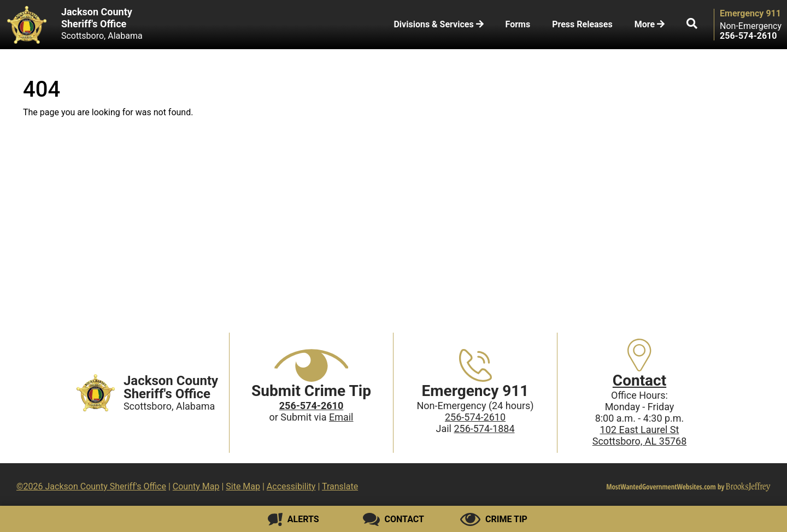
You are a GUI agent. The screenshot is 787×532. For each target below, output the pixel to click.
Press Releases (582, 24)
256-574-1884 (484, 428)
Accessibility (291, 486)
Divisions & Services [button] (438, 24)
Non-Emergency (751, 26)
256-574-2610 (475, 417)
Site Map (243, 486)
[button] (692, 25)
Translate (340, 486)
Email (341, 417)
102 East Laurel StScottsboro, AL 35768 (640, 435)
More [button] (650, 24)
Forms (518, 24)
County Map (196, 486)
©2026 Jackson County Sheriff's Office (91, 486)
